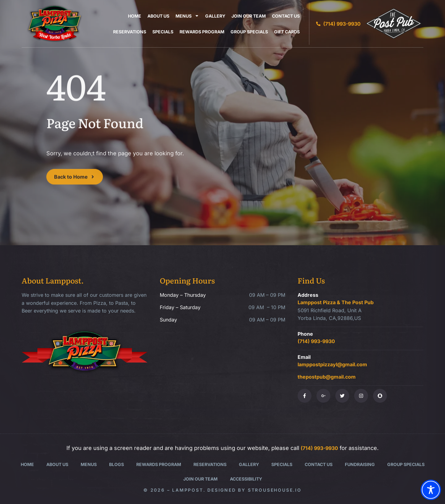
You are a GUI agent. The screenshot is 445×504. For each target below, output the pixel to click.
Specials (163, 32)
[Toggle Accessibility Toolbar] (431, 490)
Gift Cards (287, 32)
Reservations (130, 32)
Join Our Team (249, 16)
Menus (187, 16)
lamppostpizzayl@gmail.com (332, 364)
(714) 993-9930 (316, 341)
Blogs (117, 464)
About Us (158, 16)
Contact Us (286, 16)
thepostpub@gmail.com (327, 377)
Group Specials (249, 32)
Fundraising (360, 464)
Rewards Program (202, 32)
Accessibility (246, 479)
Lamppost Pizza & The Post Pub (336, 302)
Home (135, 16)
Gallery (215, 16)
